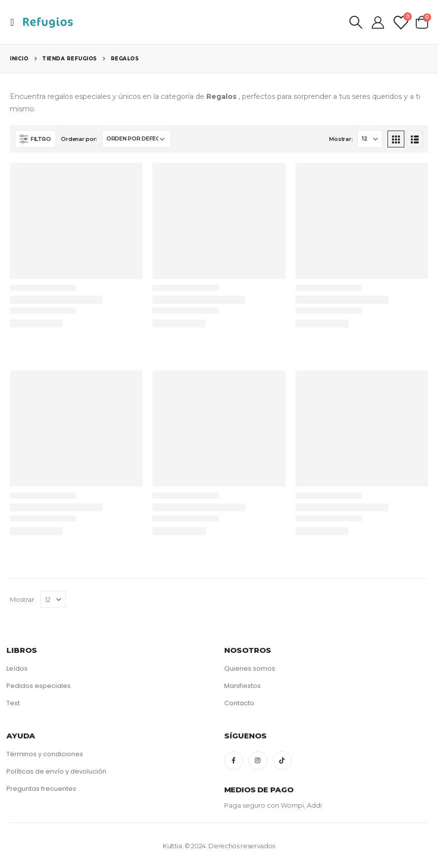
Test (13, 703)
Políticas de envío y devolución (56, 771)
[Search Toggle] (356, 22)
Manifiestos (243, 686)
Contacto (239, 703)
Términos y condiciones (45, 754)
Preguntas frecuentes (41, 789)
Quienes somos (250, 668)
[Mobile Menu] (15, 22)
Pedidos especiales (39, 686)
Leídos (17, 668)
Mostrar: (341, 139)
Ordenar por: (79, 139)
